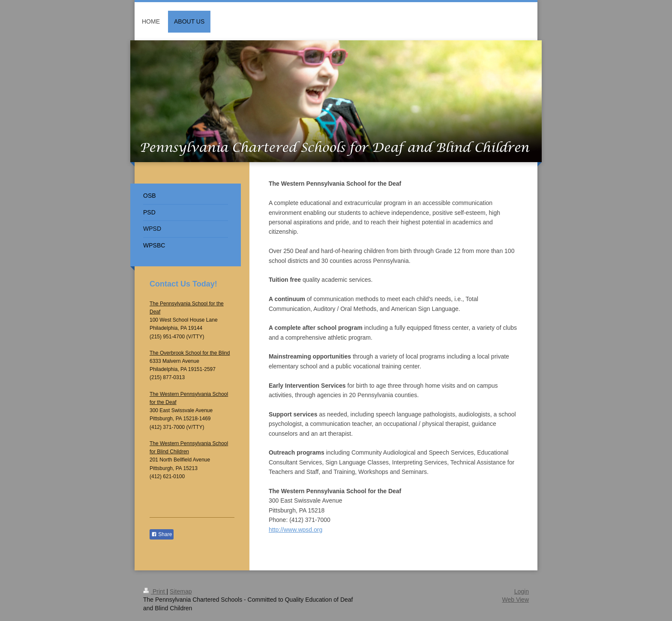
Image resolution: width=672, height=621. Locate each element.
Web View (515, 600)
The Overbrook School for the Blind (190, 353)
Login (522, 591)
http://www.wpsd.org (295, 530)
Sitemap (181, 591)
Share (162, 534)
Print (155, 591)
